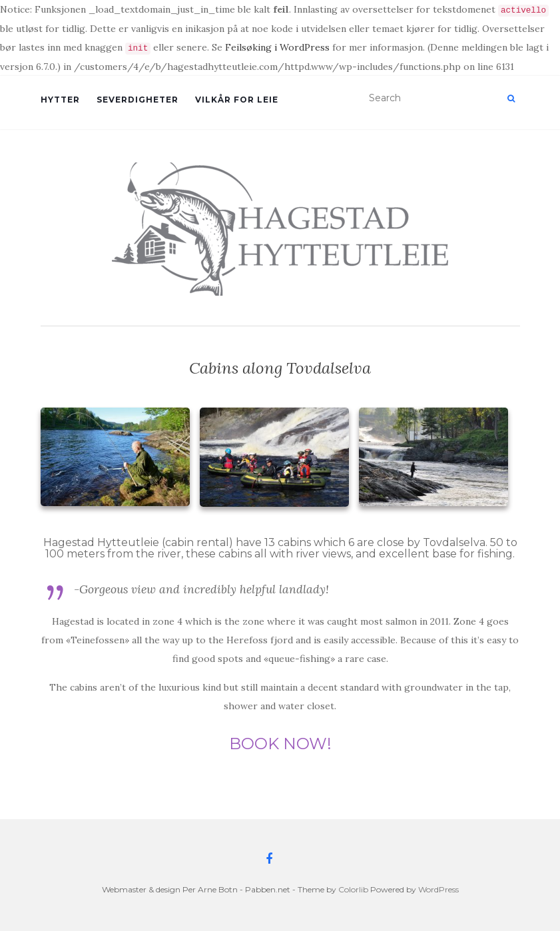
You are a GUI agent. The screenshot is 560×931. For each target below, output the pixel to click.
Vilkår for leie (237, 100)
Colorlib (353, 889)
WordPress (438, 889)
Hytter (60, 100)
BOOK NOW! (280, 744)
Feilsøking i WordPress (277, 47)
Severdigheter (138, 100)
